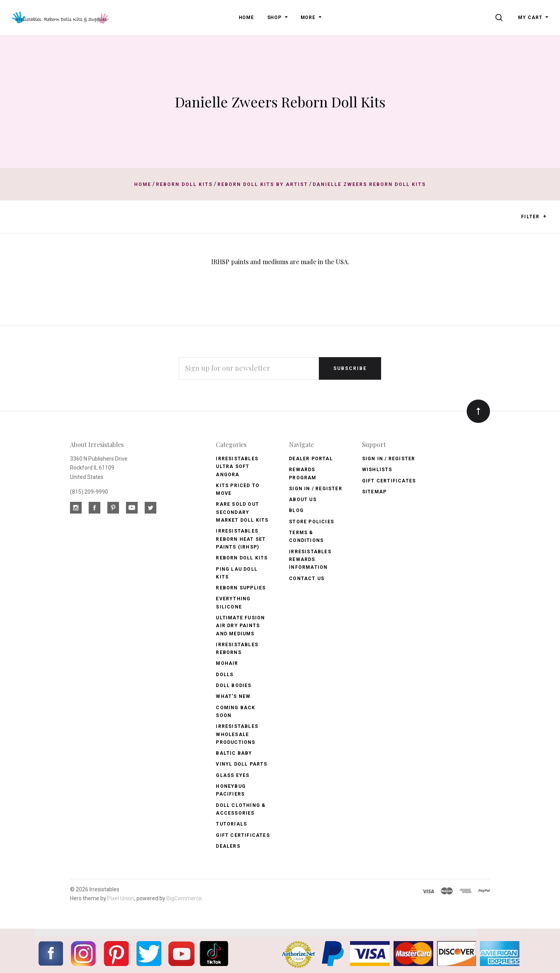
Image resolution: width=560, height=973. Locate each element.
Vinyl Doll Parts (241, 764)
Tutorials (231, 824)
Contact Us (307, 579)
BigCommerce (184, 898)
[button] (545, 216)
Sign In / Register (316, 489)
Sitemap (374, 492)
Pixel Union (121, 898)
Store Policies (311, 522)
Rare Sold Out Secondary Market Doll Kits (242, 512)
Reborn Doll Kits (242, 558)
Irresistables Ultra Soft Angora (237, 467)
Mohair (227, 663)
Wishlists (377, 470)
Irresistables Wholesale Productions (237, 734)
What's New (233, 696)
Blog (296, 510)
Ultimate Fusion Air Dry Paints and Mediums (240, 626)
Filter (534, 217)
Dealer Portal (311, 459)
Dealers (228, 846)
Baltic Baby (234, 753)
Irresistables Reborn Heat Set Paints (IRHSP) (241, 539)
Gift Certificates (243, 835)
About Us (303, 500)
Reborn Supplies (241, 588)
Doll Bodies (234, 685)
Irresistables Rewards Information (310, 560)
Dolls (225, 675)
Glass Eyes (233, 775)
